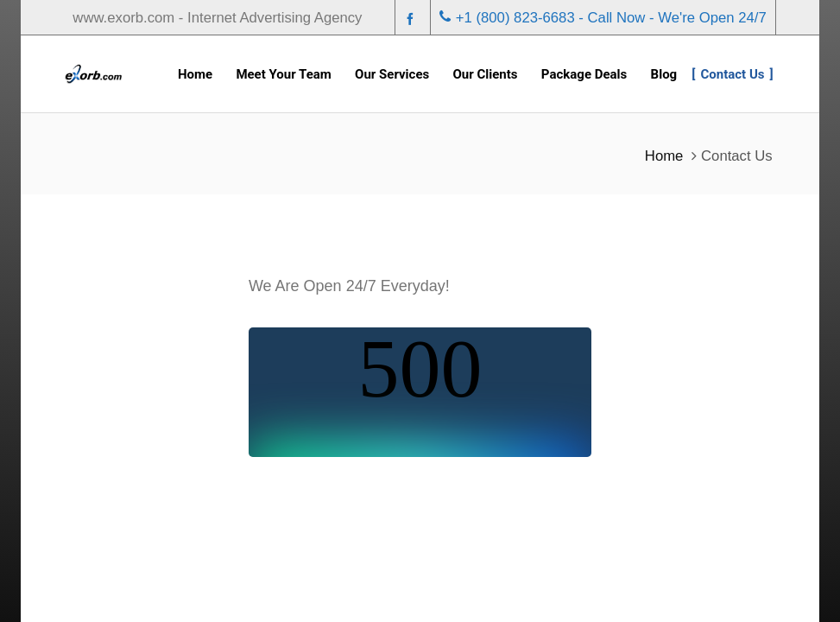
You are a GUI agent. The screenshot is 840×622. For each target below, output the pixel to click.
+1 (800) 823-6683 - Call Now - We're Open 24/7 (603, 18)
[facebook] (413, 19)
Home (664, 156)
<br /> (420, 392)
